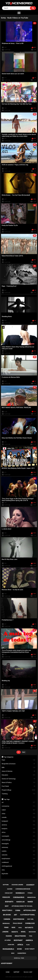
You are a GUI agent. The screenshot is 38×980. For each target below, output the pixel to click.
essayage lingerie (17, 885)
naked (19, 810)
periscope (6, 897)
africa (19, 832)
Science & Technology (19, 779)
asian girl (11, 945)
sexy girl (30, 919)
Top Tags (7, 799)
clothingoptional (19, 866)
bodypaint (19, 821)
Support (17, 972)
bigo (13, 953)
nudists (19, 851)
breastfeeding (20, 936)
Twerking (19, 794)
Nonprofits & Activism (19, 764)
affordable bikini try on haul (22, 906)
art (19, 802)
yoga (31, 936)
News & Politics (19, 783)
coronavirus (19, 806)
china (19, 814)
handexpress (22, 953)
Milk (19, 768)
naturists (19, 855)
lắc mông (8, 940)
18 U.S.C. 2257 (28, 972)
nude (13, 928)
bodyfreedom (19, 859)
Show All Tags (19, 958)
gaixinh (10, 889)
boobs (19, 949)
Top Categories (9, 757)
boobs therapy (30, 949)
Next (24, 752)
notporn (6, 885)
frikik (6, 928)
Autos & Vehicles (19, 771)
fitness (30, 893)
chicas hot (9, 893)
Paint (19, 760)
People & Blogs (19, 790)
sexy (19, 870)
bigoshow (32, 932)
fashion (9, 936)
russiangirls (19, 836)
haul (20, 928)
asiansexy (19, 847)
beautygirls (19, 844)
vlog (28, 945)
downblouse (30, 923)
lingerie (5, 932)
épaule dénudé (18, 923)
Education (19, 775)
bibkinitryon (31, 897)
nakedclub (20, 902)
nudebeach (19, 862)
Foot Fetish (19, 786)
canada (19, 817)
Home (8, 972)
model (23, 932)
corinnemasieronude (23, 889)
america (19, 825)
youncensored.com (17, 977)
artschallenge (19, 840)
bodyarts (19, 829)
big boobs (19, 874)
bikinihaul (6, 923)
